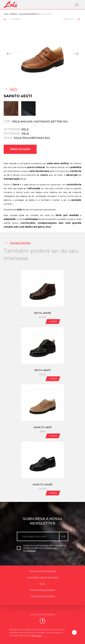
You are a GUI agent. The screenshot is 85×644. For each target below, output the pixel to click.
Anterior (12, 19)
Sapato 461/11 (42, 427)
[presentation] (9, 54)
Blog (43, 584)
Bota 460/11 (42, 370)
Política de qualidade (42, 590)
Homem (13, 14)
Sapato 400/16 (42, 484)
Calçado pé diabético (29, 14)
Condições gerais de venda (43, 578)
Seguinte (71, 19)
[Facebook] (42, 621)
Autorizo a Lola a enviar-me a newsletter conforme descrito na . (41, 548)
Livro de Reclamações (43, 596)
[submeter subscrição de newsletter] (64, 536)
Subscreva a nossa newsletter (42, 521)
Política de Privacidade (43, 571)
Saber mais (36, 635)
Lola (6, 14)
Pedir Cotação (20, 149)
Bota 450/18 (42, 313)
